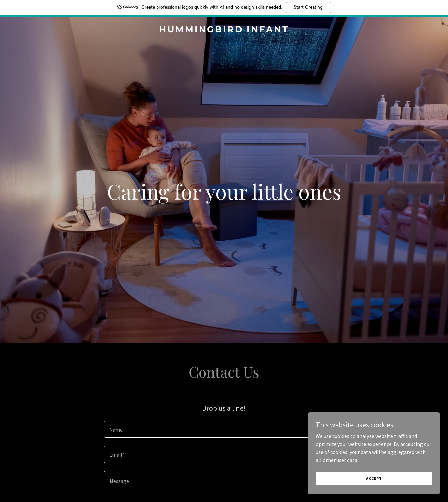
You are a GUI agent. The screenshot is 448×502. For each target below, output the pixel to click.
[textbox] (224, 429)
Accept (374, 478)
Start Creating (308, 7)
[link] (224, 30)
